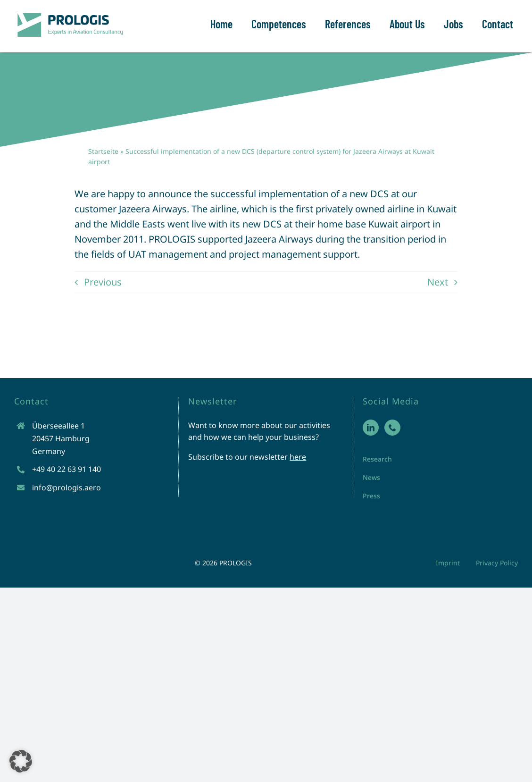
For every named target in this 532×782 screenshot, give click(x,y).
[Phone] (392, 428)
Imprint (448, 563)
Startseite (103, 151)
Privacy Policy (497, 563)
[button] (21, 761)
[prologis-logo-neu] (70, 14)
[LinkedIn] (371, 428)
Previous (103, 282)
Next (438, 282)
